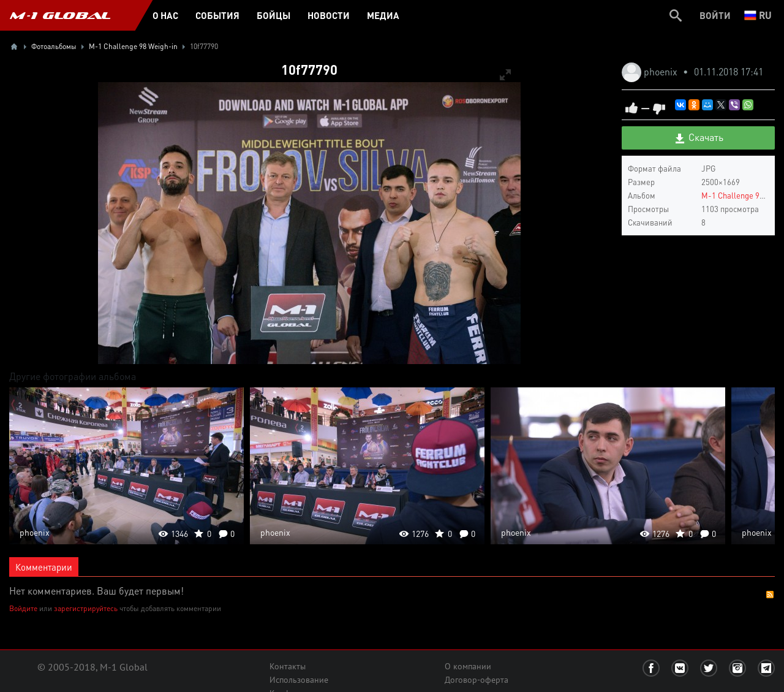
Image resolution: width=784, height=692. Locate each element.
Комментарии (44, 567)
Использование (299, 680)
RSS (770, 595)
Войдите (23, 608)
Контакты (288, 666)
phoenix (662, 71)
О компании (468, 666)
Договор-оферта (477, 680)
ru (758, 15)
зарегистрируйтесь (86, 608)
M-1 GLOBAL (60, 15)
